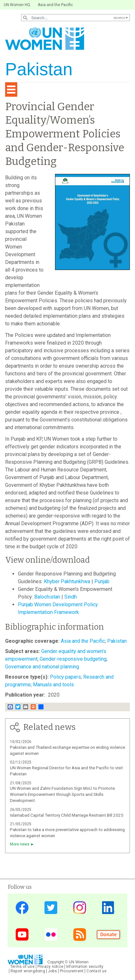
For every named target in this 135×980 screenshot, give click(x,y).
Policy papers (65, 677)
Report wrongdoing (28, 971)
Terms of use (22, 967)
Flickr (51, 934)
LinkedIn (108, 907)
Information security (85, 967)
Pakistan (117, 641)
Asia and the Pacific (55, 5)
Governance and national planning (42, 667)
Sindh (71, 597)
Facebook (22, 907)
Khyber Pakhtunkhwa (67, 581)
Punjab (102, 581)
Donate (108, 934)
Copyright (56, 962)
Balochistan (48, 597)
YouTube (22, 934)
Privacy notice (50, 967)
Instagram (80, 907)
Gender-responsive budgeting (73, 659)
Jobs (52, 971)
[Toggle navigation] (11, 90)
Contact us (96, 971)
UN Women (79, 962)
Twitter (51, 907)
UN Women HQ (17, 5)
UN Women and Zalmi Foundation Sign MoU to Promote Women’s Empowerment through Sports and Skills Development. (62, 794)
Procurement (72, 971)
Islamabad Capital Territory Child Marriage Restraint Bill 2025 (67, 815)
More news (20, 844)
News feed (80, 934)
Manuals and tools (53, 685)
